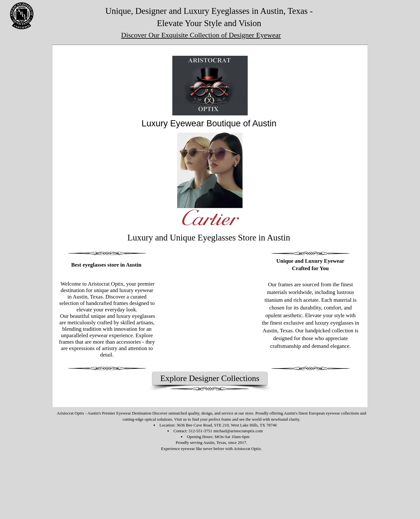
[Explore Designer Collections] (210, 378)
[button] (210, 179)
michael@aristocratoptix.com (238, 431)
